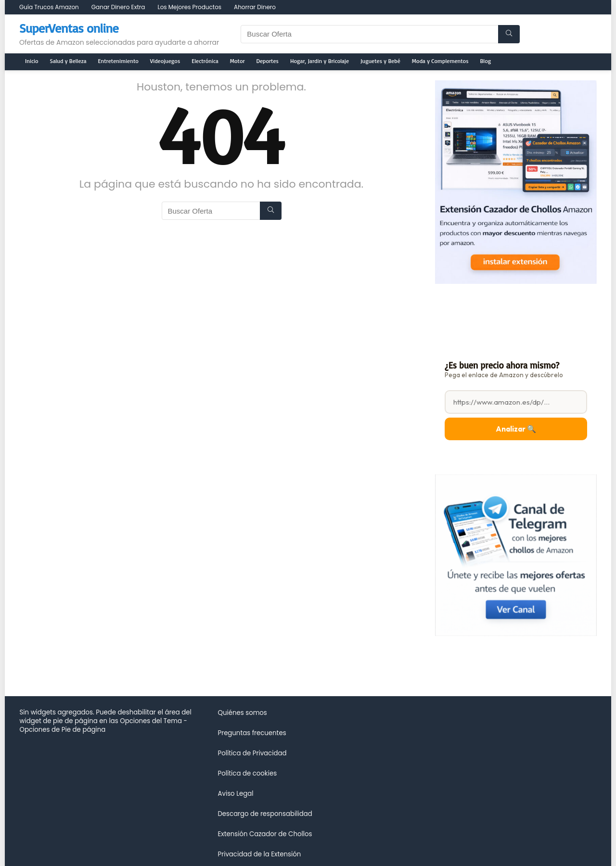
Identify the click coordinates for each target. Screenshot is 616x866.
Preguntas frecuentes (252, 733)
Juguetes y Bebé (380, 61)
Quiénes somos (242, 713)
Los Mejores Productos (189, 7)
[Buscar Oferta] (509, 34)
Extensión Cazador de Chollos (265, 834)
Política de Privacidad (252, 753)
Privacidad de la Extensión (259, 854)
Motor (237, 61)
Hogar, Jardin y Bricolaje (320, 61)
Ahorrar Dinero (255, 7)
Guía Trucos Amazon (49, 7)
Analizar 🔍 (516, 429)
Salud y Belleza (68, 61)
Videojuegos (165, 61)
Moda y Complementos (440, 61)
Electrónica (205, 61)
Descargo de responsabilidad (265, 814)
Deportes (268, 61)
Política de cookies (247, 773)
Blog (486, 61)
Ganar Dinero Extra (118, 7)
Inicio (32, 61)
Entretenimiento (118, 61)
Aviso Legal (235, 794)
